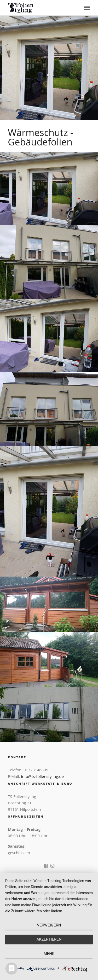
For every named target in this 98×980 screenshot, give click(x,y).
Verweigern (49, 925)
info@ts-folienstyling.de (42, 776)
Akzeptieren (49, 939)
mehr (49, 954)
